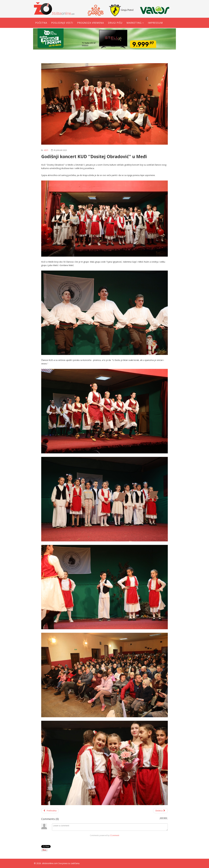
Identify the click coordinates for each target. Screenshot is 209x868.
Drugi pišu (115, 23)
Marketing (134, 23)
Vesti (46, 150)
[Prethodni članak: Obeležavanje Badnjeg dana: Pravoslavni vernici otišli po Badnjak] (50, 811)
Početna (41, 23)
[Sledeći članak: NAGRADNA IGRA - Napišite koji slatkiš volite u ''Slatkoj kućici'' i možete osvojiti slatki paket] (161, 811)
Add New (163, 818)
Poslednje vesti (62, 23)
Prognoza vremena (91, 23)
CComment (115, 835)
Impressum (155, 23)
